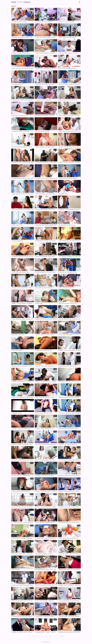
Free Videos (21, 2)
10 (62, 636)
